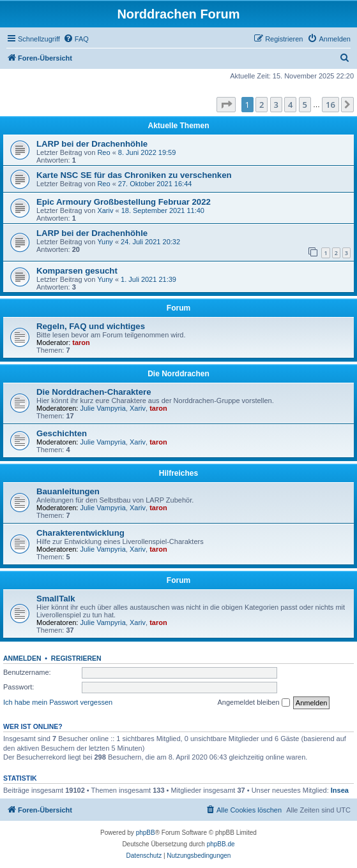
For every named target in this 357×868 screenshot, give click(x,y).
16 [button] (330, 105)
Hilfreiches (178, 473)
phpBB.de (221, 844)
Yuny (105, 242)
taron (81, 342)
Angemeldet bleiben (253, 703)
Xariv (105, 210)
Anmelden (22, 658)
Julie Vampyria (103, 408)
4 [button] (290, 105)
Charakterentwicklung (80, 533)
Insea (340, 790)
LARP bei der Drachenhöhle (92, 144)
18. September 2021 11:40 (163, 210)
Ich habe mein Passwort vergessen (58, 702)
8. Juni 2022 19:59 (147, 152)
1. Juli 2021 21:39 (148, 279)
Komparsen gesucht (77, 271)
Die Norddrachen (178, 374)
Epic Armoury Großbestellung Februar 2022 (124, 202)
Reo (103, 152)
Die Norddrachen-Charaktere (94, 392)
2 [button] (262, 105)
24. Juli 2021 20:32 (150, 242)
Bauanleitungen (68, 491)
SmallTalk (56, 599)
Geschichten (62, 433)
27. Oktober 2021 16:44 (155, 184)
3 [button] (276, 105)
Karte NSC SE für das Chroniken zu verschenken (134, 175)
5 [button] (305, 105)
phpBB (146, 833)
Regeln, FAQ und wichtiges (91, 326)
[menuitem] (76, 39)
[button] (226, 105)
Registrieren (76, 658)
